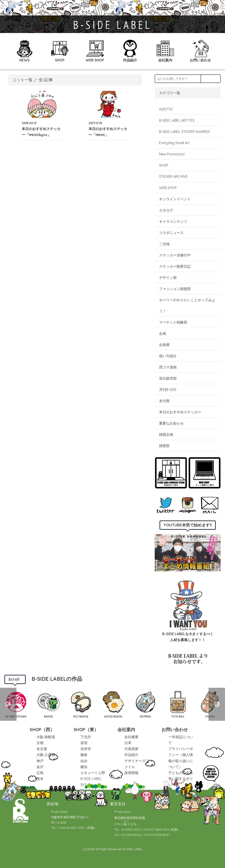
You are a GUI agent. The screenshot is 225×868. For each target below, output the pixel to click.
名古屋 (42, 749)
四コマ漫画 (168, 367)
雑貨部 (164, 446)
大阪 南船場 (46, 737)
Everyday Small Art (174, 143)
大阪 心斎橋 (46, 755)
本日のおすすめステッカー (180, 412)
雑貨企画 (166, 434)
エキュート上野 (93, 773)
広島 (40, 773)
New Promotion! (172, 154)
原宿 (84, 743)
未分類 (164, 401)
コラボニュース (171, 233)
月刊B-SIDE (168, 390)
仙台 (84, 761)
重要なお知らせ (171, 423)
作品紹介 (131, 755)
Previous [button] (8, 704)
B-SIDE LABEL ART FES (177, 120)
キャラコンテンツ (173, 221)
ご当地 (164, 244)
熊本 (40, 779)
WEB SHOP (168, 188)
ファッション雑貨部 (175, 289)
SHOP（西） (42, 729)
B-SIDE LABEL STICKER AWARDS (184, 132)
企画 (163, 333)
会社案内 (126, 729)
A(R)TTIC (166, 109)
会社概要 (131, 737)
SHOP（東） (86, 729)
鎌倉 (84, 755)
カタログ (166, 210)
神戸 (40, 761)
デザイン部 (168, 278)
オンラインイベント (175, 199)
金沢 (40, 767)
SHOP (164, 165)
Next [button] (217, 704)
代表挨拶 (131, 749)
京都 (40, 743)
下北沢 (86, 737)
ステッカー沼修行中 (175, 255)
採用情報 (131, 773)
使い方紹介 (168, 356)
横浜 (84, 767)
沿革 (128, 743)
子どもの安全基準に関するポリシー (181, 779)
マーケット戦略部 (173, 322)
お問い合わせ (175, 729)
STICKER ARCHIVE (174, 177)
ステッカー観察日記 (175, 266)
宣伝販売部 (168, 378)
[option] (48, 704)
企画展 (164, 345)
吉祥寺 (86, 749)
